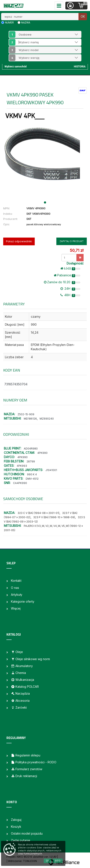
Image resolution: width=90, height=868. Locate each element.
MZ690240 (47, 419)
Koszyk (16, 827)
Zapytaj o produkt (72, 241)
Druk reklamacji (24, 776)
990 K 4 (32, 474)
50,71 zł (77, 250)
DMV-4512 (32, 479)
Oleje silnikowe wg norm (30, 659)
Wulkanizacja (22, 680)
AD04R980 (31, 449)
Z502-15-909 (26, 414)
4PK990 (42, 453)
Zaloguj (16, 820)
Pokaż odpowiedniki (19, 241)
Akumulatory (22, 666)
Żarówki (19, 707)
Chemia (18, 673)
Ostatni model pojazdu (27, 833)
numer (9, 23)
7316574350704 (16, 384)
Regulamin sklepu (26, 755)
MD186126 (30, 419)
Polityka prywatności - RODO (34, 762)
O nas (15, 588)
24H (70, 289)
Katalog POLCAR (25, 687)
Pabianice (67, 275)
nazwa (26, 23)
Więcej (16, 608)
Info (58, 861)
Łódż (70, 268)
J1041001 (51, 470)
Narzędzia (20, 693)
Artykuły (17, 595)
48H (70, 295)
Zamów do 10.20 (62, 282)
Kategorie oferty (23, 601)
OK (83, 16)
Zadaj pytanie (21, 840)
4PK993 (22, 466)
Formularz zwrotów (27, 769)
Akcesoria (20, 701)
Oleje (17, 652)
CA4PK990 (20, 483)
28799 (31, 461)
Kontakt (16, 581)
